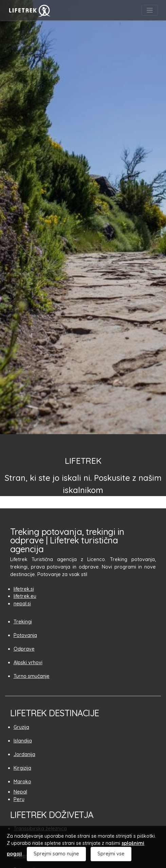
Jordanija (24, 754)
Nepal (20, 792)
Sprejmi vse (111, 854)
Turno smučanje (32, 676)
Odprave (24, 649)
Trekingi (23, 622)
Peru (19, 799)
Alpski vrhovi (28, 662)
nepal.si (22, 604)
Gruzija (21, 727)
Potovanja (25, 635)
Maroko (22, 782)
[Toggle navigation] (150, 10)
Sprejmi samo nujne (56, 854)
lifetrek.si (24, 589)
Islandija (23, 741)
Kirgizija (22, 768)
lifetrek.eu (25, 596)
